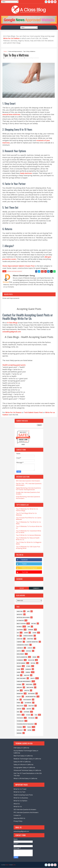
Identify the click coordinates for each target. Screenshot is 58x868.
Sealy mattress (26, 173)
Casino (34, 633)
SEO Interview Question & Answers (25, 810)
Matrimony (31, 694)
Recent (22, 588)
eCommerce (20, 660)
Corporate (20, 648)
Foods (19, 669)
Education (31, 660)
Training (19, 727)
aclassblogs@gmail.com (21, 831)
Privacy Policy (18, 821)
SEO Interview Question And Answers (28, 481)
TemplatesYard (8, 865)
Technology (20, 721)
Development (20, 654)
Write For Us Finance (13, 412)
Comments (36, 588)
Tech (36, 715)
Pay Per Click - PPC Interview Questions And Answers (29, 484)
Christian (20, 639)
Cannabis (31, 630)
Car (18, 633)
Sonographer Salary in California (24, 768)
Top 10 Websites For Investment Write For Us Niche (28, 532)
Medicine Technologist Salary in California (27, 759)
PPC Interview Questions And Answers (26, 813)
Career (26, 633)
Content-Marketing (32, 642)
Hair (18, 675)
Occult (19, 697)
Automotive (20, 621)
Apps (28, 611)
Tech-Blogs (31, 718)
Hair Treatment (21, 678)
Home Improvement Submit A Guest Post (19, 266)
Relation (31, 706)
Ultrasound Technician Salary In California (27, 770)
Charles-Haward (28, 636)
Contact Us (17, 815)
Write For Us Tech (19, 792)
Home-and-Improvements (15, 51)
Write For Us (18, 807)
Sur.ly (26, 441)
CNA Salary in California (21, 748)
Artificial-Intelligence (23, 618)
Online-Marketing (31, 697)
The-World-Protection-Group (25, 724)
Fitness (28, 666)
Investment (29, 684)
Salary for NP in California (22, 762)
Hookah (19, 684)
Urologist (20, 730)
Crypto (19, 651)
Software (27, 712)
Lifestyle (27, 691)
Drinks (34, 657)
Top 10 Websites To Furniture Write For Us (29, 527)
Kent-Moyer (30, 688)
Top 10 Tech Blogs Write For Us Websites (26, 514)
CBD (18, 636)
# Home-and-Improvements (15, 271)
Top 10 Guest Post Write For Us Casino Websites (29, 519)
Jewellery (19, 688)
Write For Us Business (21, 798)
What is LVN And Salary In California (25, 779)
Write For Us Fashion (20, 801)
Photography (27, 700)
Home (5, 51)
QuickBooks (28, 703)
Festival (33, 663)
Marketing (20, 694)
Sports (19, 715)
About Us (17, 804)
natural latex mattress (11, 115)
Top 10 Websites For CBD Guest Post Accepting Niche (28, 548)
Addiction (20, 611)
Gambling (28, 669)
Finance (19, 666)
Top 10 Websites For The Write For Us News (28, 523)
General (28, 672)
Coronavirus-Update (23, 645)
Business (19, 627)
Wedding (19, 733)
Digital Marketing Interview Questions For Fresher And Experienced (28, 489)
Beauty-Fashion (21, 624)
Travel (29, 727)
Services (19, 709)
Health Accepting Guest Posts (23, 795)
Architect (20, 615)
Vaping (29, 730)
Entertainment (21, 663)
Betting (34, 624)
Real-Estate (20, 706)
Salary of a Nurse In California (23, 765)
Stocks (28, 715)
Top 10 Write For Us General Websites (28, 535)
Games (19, 672)
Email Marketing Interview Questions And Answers (28, 498)
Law (18, 691)
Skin (18, 712)
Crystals (29, 651)
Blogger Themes (14, 865)
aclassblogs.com (23, 438)
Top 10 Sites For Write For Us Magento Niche (29, 543)
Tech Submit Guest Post (33, 412)
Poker (18, 703)
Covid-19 (30, 648)
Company (19, 642)
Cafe (29, 627)
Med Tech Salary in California (23, 756)
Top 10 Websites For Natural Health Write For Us (28, 539)
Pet (18, 700)
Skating (29, 709)
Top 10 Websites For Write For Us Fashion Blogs (27, 510)
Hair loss (27, 675)
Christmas (30, 639)
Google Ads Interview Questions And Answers (28, 493)
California (20, 630)
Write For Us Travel (20, 789)
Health (33, 678)
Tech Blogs (20, 718)
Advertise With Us (19, 818)
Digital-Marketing (22, 657)
